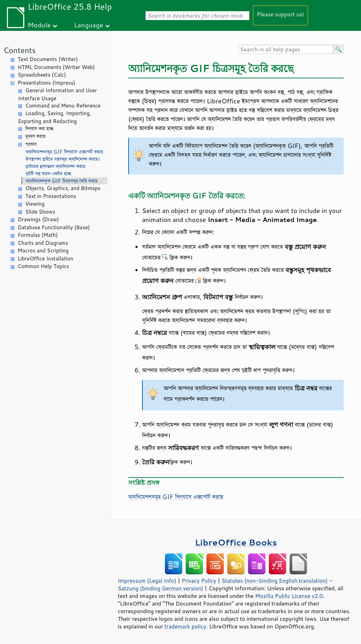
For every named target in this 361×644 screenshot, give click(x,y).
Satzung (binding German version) (161, 588)
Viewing (35, 204)
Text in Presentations (51, 196)
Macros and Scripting (43, 251)
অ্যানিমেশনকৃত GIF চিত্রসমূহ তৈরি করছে (62, 181)
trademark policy (185, 626)
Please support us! (280, 14)
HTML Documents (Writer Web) (56, 67)
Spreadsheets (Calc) (42, 75)
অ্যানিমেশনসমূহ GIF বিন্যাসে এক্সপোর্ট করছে (64, 152)
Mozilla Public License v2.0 (289, 596)
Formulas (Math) (38, 235)
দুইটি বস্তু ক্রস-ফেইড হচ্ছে (48, 174)
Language (89, 25)
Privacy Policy (199, 581)
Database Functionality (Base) (54, 227)
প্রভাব (31, 144)
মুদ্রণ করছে (35, 136)
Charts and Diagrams (43, 243)
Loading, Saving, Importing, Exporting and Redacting (55, 117)
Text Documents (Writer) (48, 59)
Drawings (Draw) (38, 219)
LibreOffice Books (236, 542)
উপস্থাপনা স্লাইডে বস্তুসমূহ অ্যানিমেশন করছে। (63, 159)
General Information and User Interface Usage (58, 94)
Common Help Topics (43, 266)
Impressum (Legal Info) (147, 581)
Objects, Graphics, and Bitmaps (63, 188)
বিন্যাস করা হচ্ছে (39, 128)
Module (39, 25)
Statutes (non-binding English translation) (274, 581)
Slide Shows (40, 212)
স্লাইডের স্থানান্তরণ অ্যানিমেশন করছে (55, 166)
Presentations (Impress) (46, 83)
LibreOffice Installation (45, 259)
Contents (20, 50)
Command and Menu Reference (63, 106)
